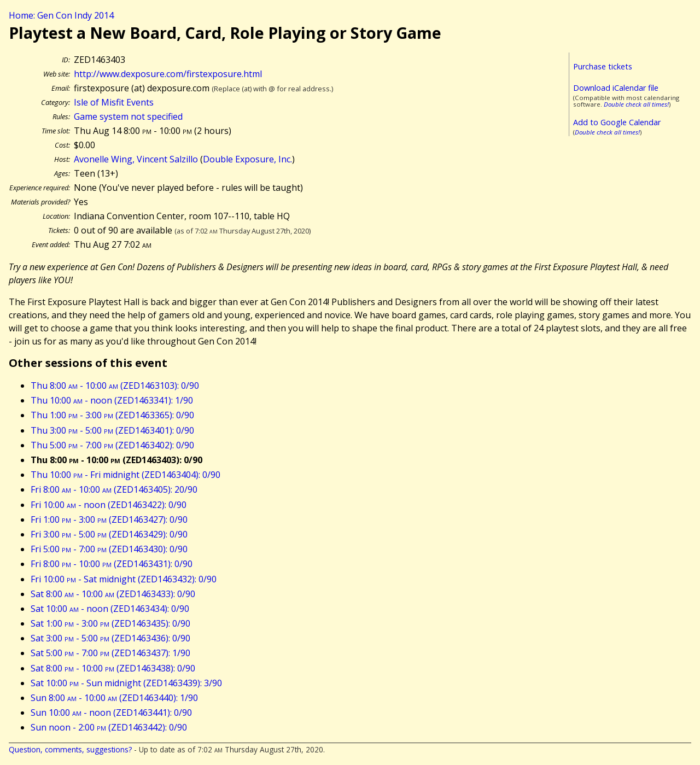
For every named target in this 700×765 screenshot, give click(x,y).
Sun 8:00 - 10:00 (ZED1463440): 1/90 (114, 698)
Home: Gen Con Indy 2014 (61, 15)
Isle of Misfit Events (114, 102)
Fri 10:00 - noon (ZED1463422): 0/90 (109, 505)
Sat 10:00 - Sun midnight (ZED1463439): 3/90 (126, 683)
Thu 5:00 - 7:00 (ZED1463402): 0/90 (112, 445)
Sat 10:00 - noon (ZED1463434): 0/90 (110, 609)
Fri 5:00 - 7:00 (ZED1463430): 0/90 (109, 549)
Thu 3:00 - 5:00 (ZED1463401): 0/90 (112, 430)
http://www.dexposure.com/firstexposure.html (168, 74)
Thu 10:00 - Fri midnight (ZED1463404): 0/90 (126, 475)
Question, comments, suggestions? (70, 749)
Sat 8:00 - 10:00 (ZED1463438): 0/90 (113, 668)
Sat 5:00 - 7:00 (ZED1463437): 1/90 (110, 653)
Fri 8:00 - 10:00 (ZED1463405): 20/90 (114, 489)
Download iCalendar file (616, 88)
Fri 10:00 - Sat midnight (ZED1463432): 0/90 (124, 579)
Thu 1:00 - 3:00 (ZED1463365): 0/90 (112, 415)
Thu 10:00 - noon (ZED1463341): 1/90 (112, 400)
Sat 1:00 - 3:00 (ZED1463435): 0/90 (110, 623)
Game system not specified (128, 116)
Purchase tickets (603, 66)
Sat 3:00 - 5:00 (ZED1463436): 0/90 (110, 638)
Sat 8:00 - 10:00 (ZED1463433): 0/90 (113, 594)
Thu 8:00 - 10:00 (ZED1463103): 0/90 (115, 386)
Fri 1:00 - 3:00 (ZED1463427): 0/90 (109, 519)
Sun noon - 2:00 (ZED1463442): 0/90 (109, 727)
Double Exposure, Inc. (247, 159)
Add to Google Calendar (617, 122)
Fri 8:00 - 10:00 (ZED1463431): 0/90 (112, 564)
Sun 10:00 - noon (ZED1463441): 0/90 (111, 713)
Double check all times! (636, 104)
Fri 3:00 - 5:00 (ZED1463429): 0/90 (109, 534)
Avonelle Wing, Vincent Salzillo (136, 159)
